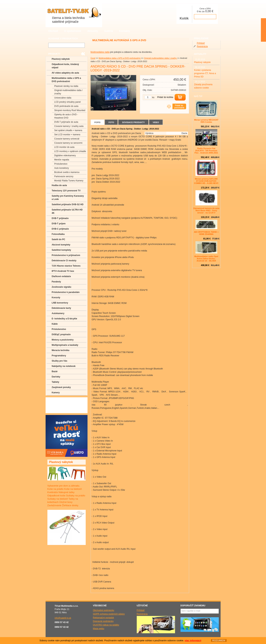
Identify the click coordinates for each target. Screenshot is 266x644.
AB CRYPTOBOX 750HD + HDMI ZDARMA (206, 233)
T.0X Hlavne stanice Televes (66, 266)
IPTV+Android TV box (63, 271)
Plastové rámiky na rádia (66, 86)
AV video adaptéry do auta (65, 73)
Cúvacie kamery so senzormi (68, 143)
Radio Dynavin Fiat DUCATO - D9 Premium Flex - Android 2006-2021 (206, 151)
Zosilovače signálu (62, 287)
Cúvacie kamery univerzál (67, 139)
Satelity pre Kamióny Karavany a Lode (68, 198)
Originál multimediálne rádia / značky (161, 58)
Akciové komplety (61, 245)
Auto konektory (62, 168)
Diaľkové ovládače (61, 276)
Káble (55, 324)
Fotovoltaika (58, 234)
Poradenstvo (58, 405)
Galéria (109, 31)
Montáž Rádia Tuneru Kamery (69, 181)
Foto (111, 122)
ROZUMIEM (219, 640)
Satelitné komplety (61, 250)
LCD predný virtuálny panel (68, 102)
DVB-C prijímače (60, 229)
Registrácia (202, 46)
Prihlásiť (201, 43)
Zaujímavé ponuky (61, 387)
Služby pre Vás (60, 361)
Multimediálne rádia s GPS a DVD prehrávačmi (120, 58)
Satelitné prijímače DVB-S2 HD (68, 204)
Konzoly (56, 298)
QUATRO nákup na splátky (106, 625)
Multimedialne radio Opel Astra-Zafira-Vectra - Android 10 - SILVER (206, 259)
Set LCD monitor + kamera (67, 135)
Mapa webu (99, 629)
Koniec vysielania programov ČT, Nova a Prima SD (205, 73)
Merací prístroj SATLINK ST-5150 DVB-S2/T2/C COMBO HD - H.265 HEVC (206, 181)
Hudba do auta (59, 185)
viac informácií (193, 640)
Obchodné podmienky (104, 610)
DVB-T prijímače (60, 218)
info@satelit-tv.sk (63, 618)
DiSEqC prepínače (61, 334)
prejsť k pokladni (205, 17)
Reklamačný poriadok (103, 618)
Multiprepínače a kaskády (65, 345)
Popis (98, 122)
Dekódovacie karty (61, 308)
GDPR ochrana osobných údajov (109, 614)
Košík (184, 14)
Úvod (93, 58)
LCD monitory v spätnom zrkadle (70, 151)
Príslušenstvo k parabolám (66, 292)
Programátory (59, 356)
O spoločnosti (72, 31)
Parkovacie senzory (64, 176)
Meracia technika (61, 350)
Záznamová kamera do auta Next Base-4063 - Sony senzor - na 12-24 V (206, 210)
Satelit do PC (59, 239)
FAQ (54, 400)
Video (156, 122)
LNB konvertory (60, 303)
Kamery (56, 393)
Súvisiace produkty (133, 122)
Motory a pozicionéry (63, 340)
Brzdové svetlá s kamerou (67, 172)
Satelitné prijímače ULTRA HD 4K (67, 211)
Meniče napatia (62, 160)
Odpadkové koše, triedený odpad (65, 66)
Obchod (53, 31)
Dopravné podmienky (103, 621)
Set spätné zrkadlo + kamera (68, 130)
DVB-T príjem (59, 224)
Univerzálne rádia (63, 98)
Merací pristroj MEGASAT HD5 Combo (206, 121)
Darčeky (56, 377)
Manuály (56, 410)
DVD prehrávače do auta (66, 106)
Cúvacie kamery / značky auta (69, 126)
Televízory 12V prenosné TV (66, 191)
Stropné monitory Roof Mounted (70, 110)
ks (153, 97)
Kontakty (125, 31)
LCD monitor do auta (64, 147)
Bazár (55, 371)
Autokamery (58, 313)
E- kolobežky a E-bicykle (64, 319)
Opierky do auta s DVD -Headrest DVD (66, 116)
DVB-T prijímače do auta (66, 122)
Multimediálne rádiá (100, 52)
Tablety (56, 382)
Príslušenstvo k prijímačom (66, 255)
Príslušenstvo (61, 164)
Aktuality (93, 31)
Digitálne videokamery (65, 155)
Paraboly (56, 282)
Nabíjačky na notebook (64, 366)
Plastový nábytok (61, 59)
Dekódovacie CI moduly (64, 261)
